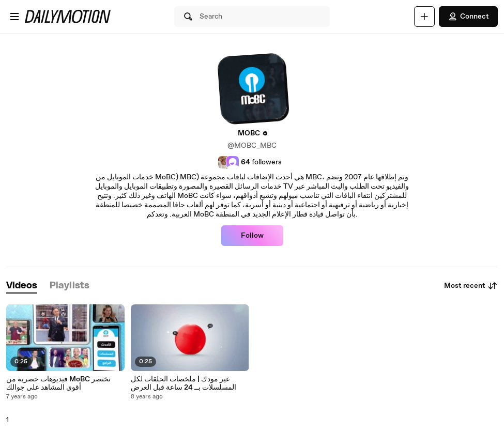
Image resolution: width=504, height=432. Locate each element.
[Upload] (424, 17)
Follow (252, 236)
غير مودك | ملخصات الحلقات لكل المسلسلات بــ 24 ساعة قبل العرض (184, 383)
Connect (468, 17)
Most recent (471, 286)
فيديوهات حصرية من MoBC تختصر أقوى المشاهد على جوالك (58, 383)
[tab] (22, 286)
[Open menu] (14, 17)
